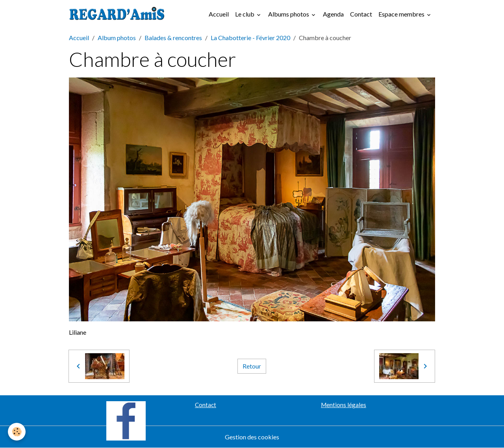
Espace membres (402, 14)
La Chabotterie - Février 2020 (250, 38)
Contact (361, 14)
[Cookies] (17, 432)
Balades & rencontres (173, 38)
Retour (252, 366)
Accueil (219, 14)
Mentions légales (344, 405)
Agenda (333, 14)
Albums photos (289, 14)
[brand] (119, 14)
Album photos (117, 38)
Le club (245, 14)
